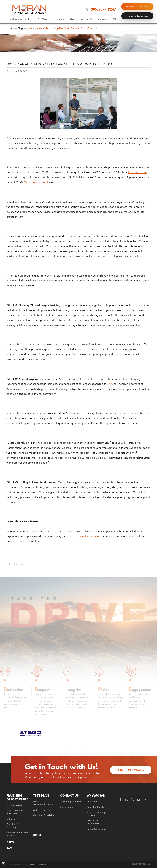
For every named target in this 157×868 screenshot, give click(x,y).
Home (10, 28)
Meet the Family (95, 807)
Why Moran (43, 19)
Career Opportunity (70, 802)
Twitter (22, 564)
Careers (102, 19)
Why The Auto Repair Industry (98, 814)
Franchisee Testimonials (93, 822)
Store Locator (67, 807)
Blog (72, 19)
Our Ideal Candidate (44, 815)
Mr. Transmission (15, 805)
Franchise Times (137, 172)
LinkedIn (145, 800)
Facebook (10, 564)
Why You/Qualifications (43, 803)
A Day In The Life (42, 810)
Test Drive (59, 19)
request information (89, 536)
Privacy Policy (29, 865)
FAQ (114, 19)
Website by (141, 864)
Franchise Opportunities (20, 19)
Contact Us (86, 19)
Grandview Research (37, 182)
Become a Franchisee (137, 16)
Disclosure (42, 865)
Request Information (131, 770)
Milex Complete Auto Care (15, 812)
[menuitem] (20, 19)
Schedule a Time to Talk (137, 7)
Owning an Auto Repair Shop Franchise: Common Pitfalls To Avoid (62, 28)
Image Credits (14, 865)
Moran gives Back (96, 829)
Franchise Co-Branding (14, 826)
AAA (110, 384)
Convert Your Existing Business (17, 834)
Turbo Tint (11, 819)
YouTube (139, 800)
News (11, 842)
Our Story (92, 802)
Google (126, 800)
